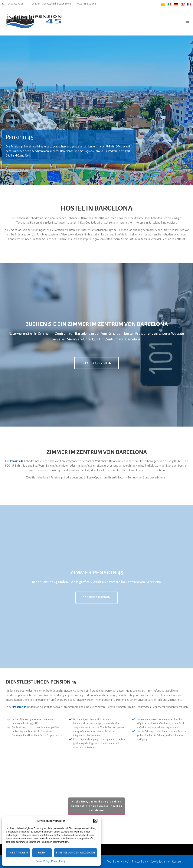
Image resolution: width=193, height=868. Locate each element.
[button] (95, 821)
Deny (42, 853)
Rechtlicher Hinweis (118, 862)
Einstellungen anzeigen (76, 853)
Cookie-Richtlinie (160, 862)
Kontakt (176, 862)
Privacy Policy (58, 861)
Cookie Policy (43, 861)
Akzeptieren (18, 853)
